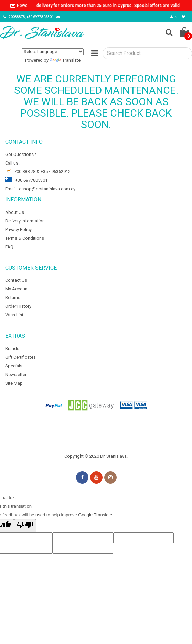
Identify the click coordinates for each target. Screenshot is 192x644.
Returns (13, 298)
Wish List (14, 315)
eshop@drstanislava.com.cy (47, 189)
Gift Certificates (20, 357)
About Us (15, 212)
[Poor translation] (25, 526)
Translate (65, 60)
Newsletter (16, 374)
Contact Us (16, 280)
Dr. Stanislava (113, 456)
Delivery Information (25, 221)
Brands (12, 349)
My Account (17, 289)
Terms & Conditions (25, 238)
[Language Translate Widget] (53, 52)
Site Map (14, 383)
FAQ (9, 247)
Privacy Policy (18, 230)
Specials (14, 366)
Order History (18, 306)
